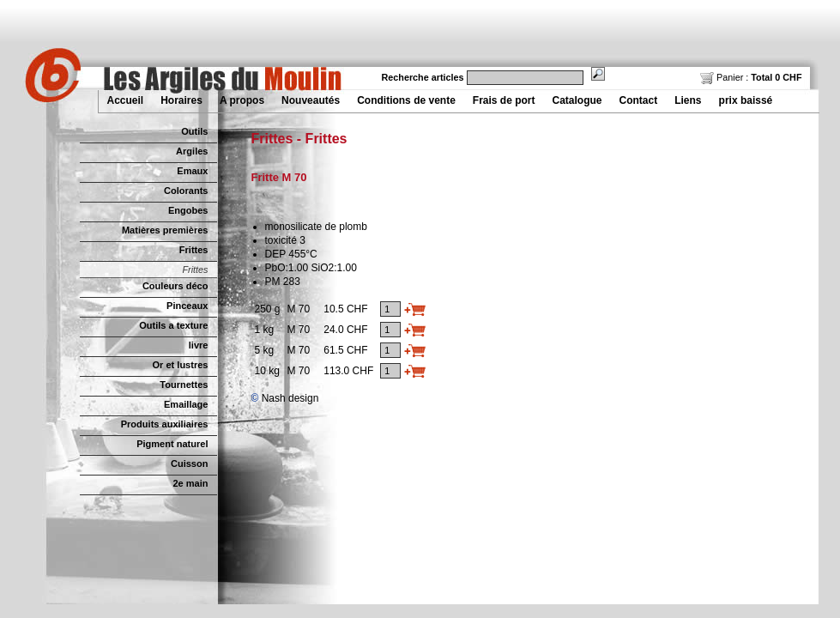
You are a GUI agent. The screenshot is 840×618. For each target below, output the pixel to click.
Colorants (186, 191)
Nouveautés (311, 100)
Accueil (126, 100)
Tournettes (184, 385)
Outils (194, 131)
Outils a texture (173, 325)
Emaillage (186, 404)
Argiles (192, 151)
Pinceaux (187, 306)
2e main (190, 483)
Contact (639, 100)
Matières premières (165, 230)
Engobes (188, 210)
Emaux (192, 171)
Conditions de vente (406, 100)
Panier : (751, 77)
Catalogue (577, 100)
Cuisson (190, 463)
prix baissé (746, 100)
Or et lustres (181, 365)
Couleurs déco (175, 286)
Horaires (181, 100)
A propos (242, 100)
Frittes (194, 250)
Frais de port (504, 100)
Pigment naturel (172, 444)
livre (199, 345)
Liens (688, 100)
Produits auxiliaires (165, 424)
